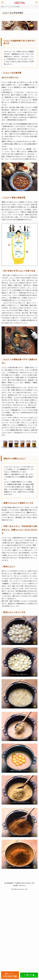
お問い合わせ (22, 885)
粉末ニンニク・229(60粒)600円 (10, 975)
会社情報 (15, 885)
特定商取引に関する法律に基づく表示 (25, 883)
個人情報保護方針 (9, 883)
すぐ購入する (29, 975)
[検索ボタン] (2, 3)
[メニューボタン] (37, 3)
